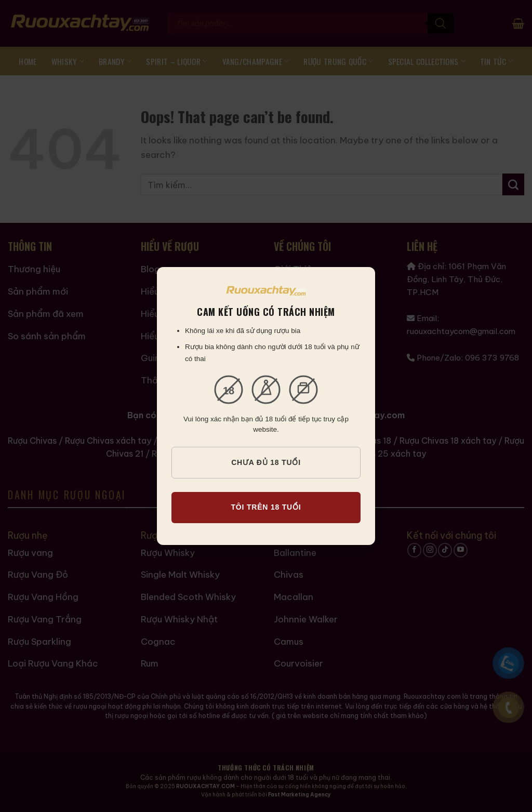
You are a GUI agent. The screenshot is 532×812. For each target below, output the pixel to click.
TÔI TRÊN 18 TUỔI (266, 507)
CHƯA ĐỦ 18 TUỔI (266, 462)
